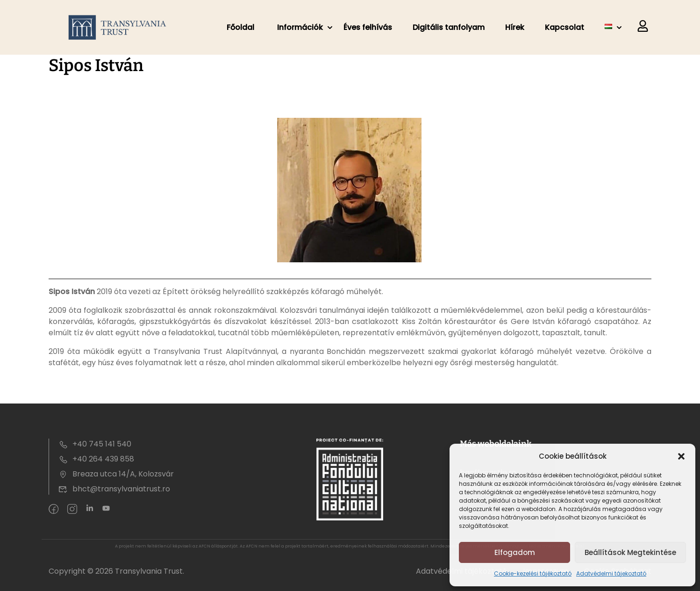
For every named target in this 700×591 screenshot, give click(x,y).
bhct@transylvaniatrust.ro (114, 489)
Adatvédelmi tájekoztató (611, 573)
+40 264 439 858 (96, 459)
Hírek (515, 27)
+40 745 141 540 (95, 444)
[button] (681, 456)
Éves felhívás (368, 27)
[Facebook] (54, 510)
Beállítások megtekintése (630, 552)
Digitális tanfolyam (449, 27)
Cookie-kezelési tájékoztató (533, 573)
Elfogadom (515, 552)
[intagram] (72, 510)
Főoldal (240, 27)
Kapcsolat (564, 27)
